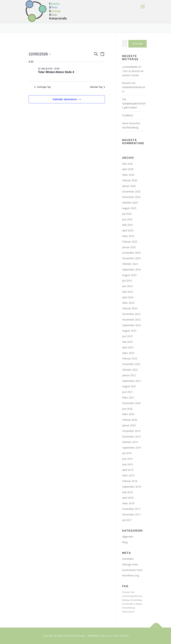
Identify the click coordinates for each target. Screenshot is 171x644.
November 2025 (131, 197)
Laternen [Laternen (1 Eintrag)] (138, 596)
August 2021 (129, 386)
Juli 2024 (127, 280)
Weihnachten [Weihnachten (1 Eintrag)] (128, 612)
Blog (125, 542)
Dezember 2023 (131, 314)
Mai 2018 (127, 492)
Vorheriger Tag (42, 87)
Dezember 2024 (131, 253)
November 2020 (131, 403)
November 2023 (131, 320)
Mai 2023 (127, 342)
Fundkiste (128, 115)
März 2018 (128, 503)
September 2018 (132, 487)
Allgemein (128, 537)
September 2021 (132, 381)
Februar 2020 (130, 420)
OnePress (93, 636)
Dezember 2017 (131, 509)
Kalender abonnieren (65, 99)
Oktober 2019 (130, 442)
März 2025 (128, 236)
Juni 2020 (127, 409)
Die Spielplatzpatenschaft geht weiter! (134, 103)
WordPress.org (131, 575)
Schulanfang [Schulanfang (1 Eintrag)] (136, 600)
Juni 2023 (127, 336)
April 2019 (128, 470)
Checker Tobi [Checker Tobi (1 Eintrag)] (128, 592)
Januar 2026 (129, 186)
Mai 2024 (127, 292)
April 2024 (128, 297)
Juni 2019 (127, 459)
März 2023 (128, 353)
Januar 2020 (129, 425)
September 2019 (132, 448)
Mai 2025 (127, 225)
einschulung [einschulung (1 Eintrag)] (128, 596)
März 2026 (128, 175)
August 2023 (129, 331)
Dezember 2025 (131, 192)
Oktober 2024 (130, 264)
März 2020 (128, 414)
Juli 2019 (127, 453)
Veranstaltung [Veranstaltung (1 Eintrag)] (128, 608)
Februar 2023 (130, 358)
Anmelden (128, 559)
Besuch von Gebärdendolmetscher (134, 87)
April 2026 (128, 169)
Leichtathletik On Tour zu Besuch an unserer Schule (133, 71)
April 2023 (128, 347)
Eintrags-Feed (130, 564)
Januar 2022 (129, 375)
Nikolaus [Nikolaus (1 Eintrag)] (126, 600)
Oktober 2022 (130, 370)
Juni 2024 (127, 286)
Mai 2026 (127, 164)
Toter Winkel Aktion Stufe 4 (56, 72)
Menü (143, 6)
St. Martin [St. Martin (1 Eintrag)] (138, 604)
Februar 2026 (130, 180)
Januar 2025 (129, 247)
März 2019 (128, 475)
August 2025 (129, 208)
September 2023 (132, 325)
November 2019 (131, 437)
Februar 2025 (130, 242)
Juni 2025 (127, 219)
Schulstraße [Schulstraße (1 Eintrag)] (128, 604)
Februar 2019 (130, 481)
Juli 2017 (127, 520)
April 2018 (128, 498)
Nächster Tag (97, 87)
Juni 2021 (127, 392)
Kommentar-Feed (132, 570)
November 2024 (131, 258)
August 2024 (129, 275)
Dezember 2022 (131, 364)
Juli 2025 (127, 214)
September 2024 (132, 269)
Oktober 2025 (130, 203)
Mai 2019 (127, 464)
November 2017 (131, 514)
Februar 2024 (130, 308)
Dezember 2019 (131, 431)
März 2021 (128, 397)
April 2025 (128, 230)
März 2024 (128, 303)
